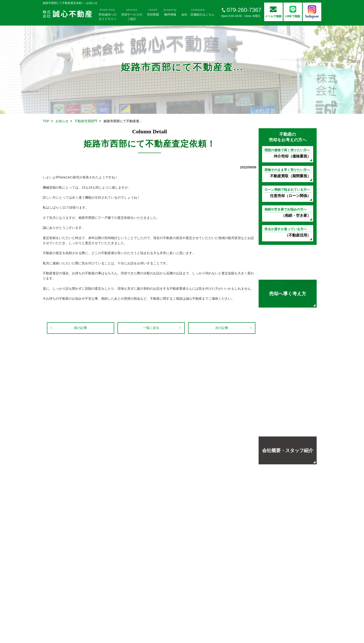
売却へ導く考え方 (288, 294)
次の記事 (222, 328)
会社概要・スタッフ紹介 (288, 450)
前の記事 (81, 328)
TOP (46, 121)
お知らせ (62, 121)
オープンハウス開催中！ (288, 388)
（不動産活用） (288, 232)
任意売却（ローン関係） (288, 193)
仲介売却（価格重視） (288, 153)
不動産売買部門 (86, 121)
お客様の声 (288, 325)
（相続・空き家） (288, 212)
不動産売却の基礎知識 (288, 262)
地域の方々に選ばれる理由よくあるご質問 (288, 419)
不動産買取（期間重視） (288, 173)
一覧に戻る (151, 328)
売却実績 (288, 356)
